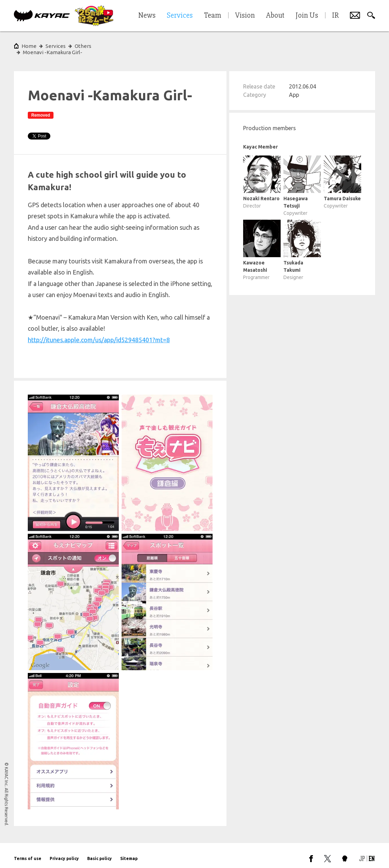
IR (335, 16)
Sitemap (129, 852)
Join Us (307, 16)
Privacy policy (64, 852)
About (275, 16)
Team (213, 16)
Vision (245, 16)
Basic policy (100, 852)
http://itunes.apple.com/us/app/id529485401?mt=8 (99, 334)
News (147, 16)
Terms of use (28, 852)
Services (56, 46)
